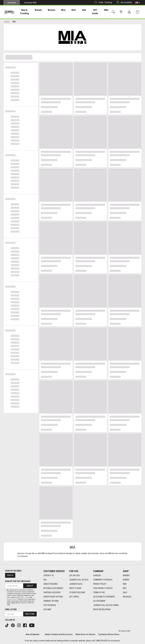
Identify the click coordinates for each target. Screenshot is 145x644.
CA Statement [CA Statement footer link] (99, 601)
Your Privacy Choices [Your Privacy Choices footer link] (103, 588)
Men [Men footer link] (125, 584)
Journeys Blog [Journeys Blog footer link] (76, 584)
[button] (137, 3)
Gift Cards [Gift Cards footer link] (74, 597)
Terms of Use (25, 597)
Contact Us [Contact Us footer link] (49, 575)
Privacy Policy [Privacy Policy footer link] (100, 584)
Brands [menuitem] (42, 10)
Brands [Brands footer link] (126, 575)
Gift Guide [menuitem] (93, 12)
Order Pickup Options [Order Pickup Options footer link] (53, 597)
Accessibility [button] (123, 2)
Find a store (11, 609)
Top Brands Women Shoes (109, 634)
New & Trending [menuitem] (26, 12)
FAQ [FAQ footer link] (45, 580)
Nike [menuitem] (105, 10)
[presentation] (26, 12)
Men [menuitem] (64, 10)
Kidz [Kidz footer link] (125, 588)
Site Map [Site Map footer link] (47, 609)
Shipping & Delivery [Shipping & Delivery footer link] (52, 592)
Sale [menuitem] (82, 10)
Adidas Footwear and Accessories (59, 634)
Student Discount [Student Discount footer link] (77, 592)
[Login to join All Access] (60, 20)
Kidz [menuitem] (73, 10)
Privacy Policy (12, 599)
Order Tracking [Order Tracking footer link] (51, 584)
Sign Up (10, 575)
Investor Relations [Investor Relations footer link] (102, 609)
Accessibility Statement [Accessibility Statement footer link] (104, 597)
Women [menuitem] (53, 10)
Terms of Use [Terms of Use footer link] (99, 592)
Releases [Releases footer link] (127, 597)
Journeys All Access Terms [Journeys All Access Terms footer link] (106, 605)
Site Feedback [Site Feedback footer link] (50, 605)
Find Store (30, 614)
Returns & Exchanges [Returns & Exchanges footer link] (53, 588)
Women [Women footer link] (126, 580)
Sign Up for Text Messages (18, 581)
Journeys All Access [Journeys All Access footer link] (79, 580)
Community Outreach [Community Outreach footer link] (103, 580)
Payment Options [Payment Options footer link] (51, 601)
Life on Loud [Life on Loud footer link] (74, 575)
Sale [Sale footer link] (125, 592)
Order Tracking (102, 2)
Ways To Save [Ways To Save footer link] (75, 588)
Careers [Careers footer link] (97, 575)
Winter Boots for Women (85, 634)
